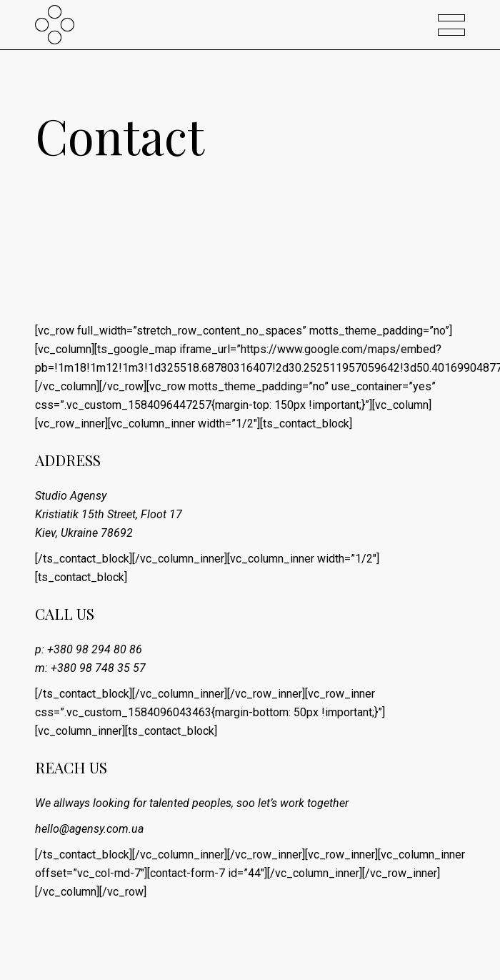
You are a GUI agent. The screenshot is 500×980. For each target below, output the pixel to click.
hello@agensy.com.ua (89, 829)
